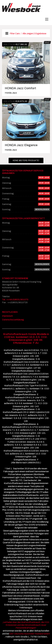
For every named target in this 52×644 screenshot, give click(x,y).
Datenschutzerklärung (13, 320)
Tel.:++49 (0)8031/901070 (15, 300)
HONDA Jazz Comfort (20, 88)
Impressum (7, 316)
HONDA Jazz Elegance (21, 145)
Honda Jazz (11, 93)
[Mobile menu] (47, 19)
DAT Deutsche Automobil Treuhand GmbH (30, 634)
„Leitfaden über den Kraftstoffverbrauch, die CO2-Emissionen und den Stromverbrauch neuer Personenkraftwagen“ (26, 625)
